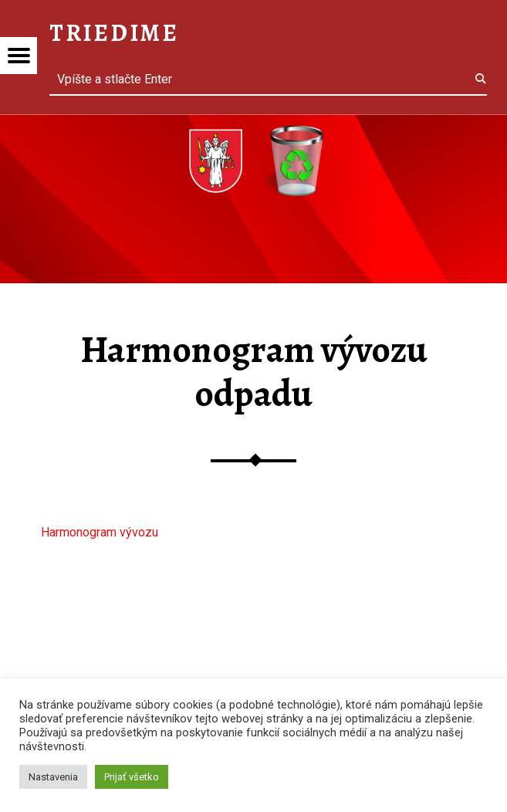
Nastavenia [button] (53, 777)
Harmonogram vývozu (100, 532)
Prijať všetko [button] (132, 777)
